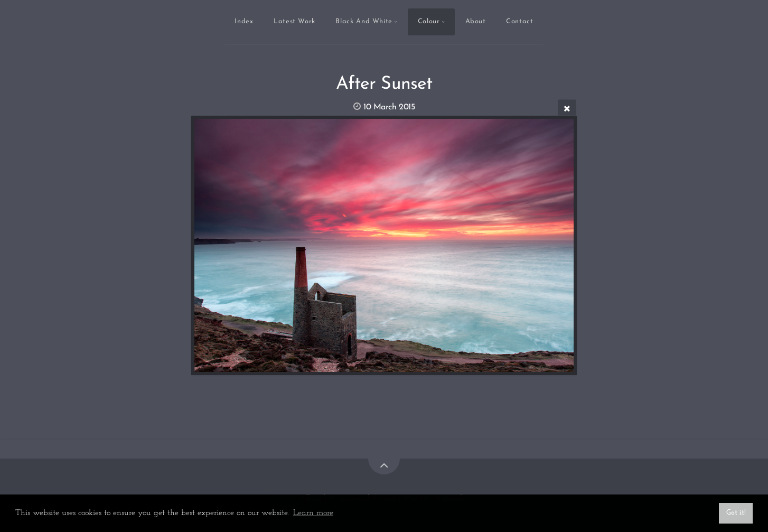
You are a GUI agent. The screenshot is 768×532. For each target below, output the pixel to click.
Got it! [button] (736, 513)
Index (244, 21)
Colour (429, 21)
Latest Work (294, 21)
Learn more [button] (313, 513)
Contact (519, 21)
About (476, 21)
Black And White (364, 21)
